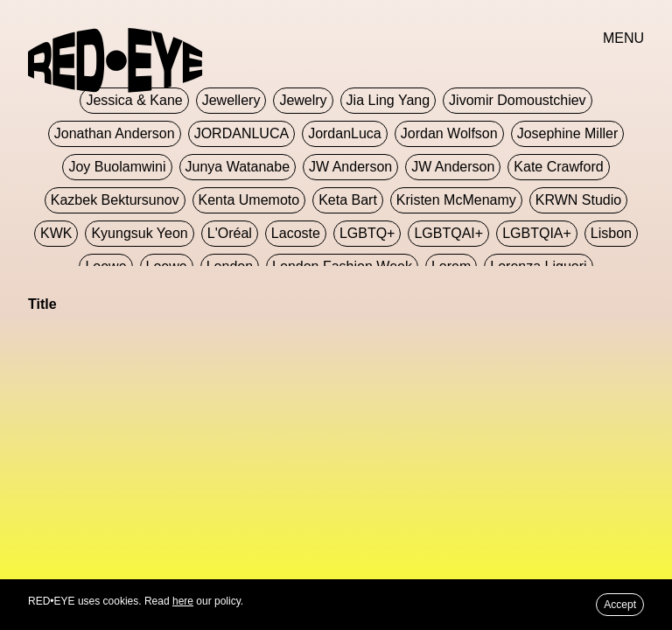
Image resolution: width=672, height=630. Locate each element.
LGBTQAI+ (448, 233)
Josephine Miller (568, 133)
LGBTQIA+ (537, 233)
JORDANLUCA (241, 133)
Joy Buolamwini (117, 167)
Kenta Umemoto (249, 200)
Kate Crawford (558, 167)
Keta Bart (348, 200)
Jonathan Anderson (115, 133)
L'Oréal (230, 233)
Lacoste (296, 233)
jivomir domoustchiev (517, 100)
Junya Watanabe (238, 167)
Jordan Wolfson (449, 133)
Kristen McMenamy (456, 200)
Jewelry (303, 100)
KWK (56, 233)
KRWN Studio (578, 200)
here (183, 601)
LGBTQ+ (367, 233)
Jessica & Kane (134, 100)
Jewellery (231, 100)
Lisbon (611, 233)
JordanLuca (345, 133)
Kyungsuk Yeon (139, 233)
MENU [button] (623, 38)
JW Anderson (350, 167)
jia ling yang (388, 100)
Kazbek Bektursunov (115, 200)
